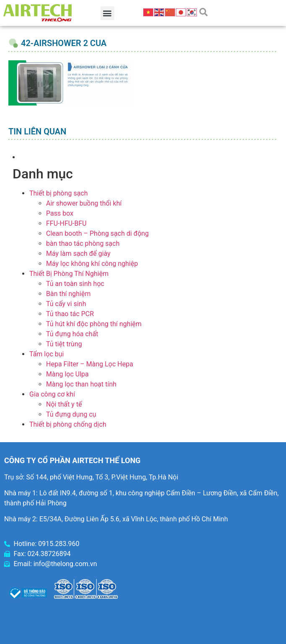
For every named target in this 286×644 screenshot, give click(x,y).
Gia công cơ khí (52, 394)
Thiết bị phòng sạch (59, 193)
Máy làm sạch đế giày (78, 254)
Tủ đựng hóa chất (72, 334)
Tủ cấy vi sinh (66, 304)
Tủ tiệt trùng (64, 344)
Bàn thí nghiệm (68, 294)
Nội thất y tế (64, 404)
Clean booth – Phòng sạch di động (97, 233)
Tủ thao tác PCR (70, 314)
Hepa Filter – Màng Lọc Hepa (90, 364)
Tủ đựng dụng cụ (71, 414)
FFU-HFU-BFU (66, 223)
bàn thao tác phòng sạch (83, 243)
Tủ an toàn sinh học (75, 284)
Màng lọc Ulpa (67, 374)
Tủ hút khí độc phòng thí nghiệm (94, 324)
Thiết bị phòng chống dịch (68, 424)
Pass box (60, 213)
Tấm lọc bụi (46, 354)
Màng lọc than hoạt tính (81, 384)
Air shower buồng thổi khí (84, 203)
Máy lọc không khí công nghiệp (92, 264)
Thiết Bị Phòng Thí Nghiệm (69, 274)
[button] (107, 13)
